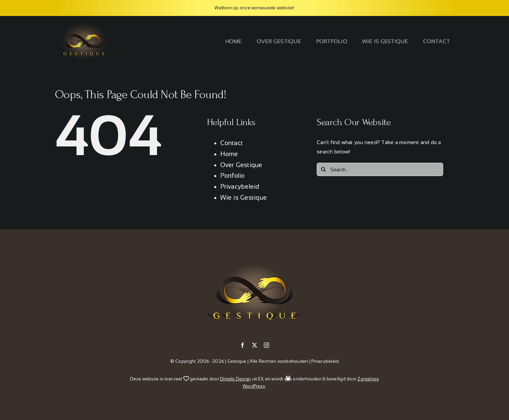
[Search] (323, 169)
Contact (232, 143)
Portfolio (233, 176)
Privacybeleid (240, 187)
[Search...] (380, 169)
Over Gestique (241, 165)
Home (229, 154)
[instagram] (266, 345)
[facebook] (243, 345)
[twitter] (254, 345)
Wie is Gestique (244, 198)
